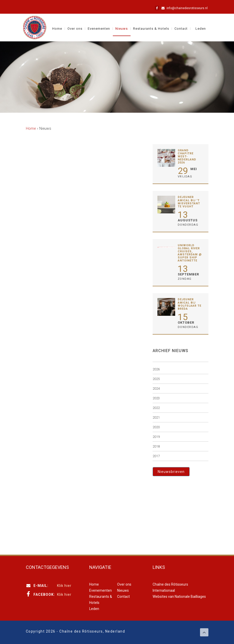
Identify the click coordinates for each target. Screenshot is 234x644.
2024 (156, 389)
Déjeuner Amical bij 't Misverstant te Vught (189, 202)
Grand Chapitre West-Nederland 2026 (187, 156)
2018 (156, 446)
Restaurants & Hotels (151, 29)
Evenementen (99, 29)
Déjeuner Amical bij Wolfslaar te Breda (190, 304)
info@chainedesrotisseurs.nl (187, 8)
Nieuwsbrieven (171, 472)
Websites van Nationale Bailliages (179, 597)
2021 (156, 417)
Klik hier (64, 586)
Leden (201, 29)
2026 (156, 369)
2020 (156, 427)
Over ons (75, 29)
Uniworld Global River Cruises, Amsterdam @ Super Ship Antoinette (190, 253)
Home (57, 29)
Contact (181, 29)
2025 (156, 379)
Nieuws (122, 29)
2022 (156, 408)
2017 (156, 456)
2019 (156, 437)
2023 (156, 398)
